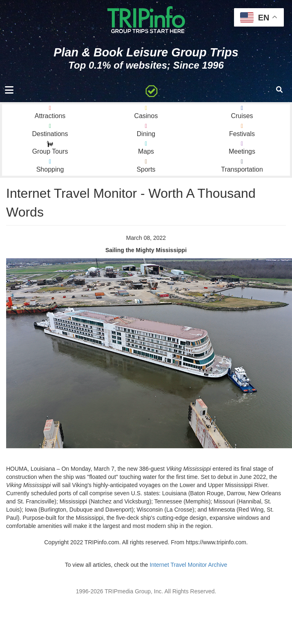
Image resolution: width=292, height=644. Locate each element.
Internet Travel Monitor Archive (188, 565)
